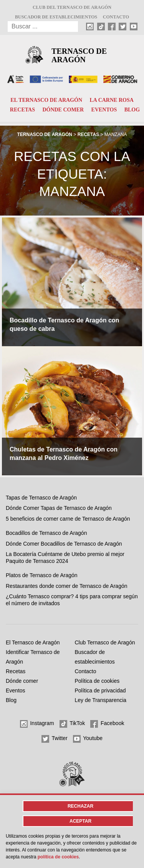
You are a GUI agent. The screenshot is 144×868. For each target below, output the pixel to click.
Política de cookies (97, 681)
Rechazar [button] (80, 806)
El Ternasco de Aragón (46, 100)
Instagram (37, 724)
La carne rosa (111, 100)
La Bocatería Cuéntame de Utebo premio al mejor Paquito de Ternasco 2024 (65, 558)
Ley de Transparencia (101, 700)
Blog (132, 110)
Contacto (116, 17)
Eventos (104, 110)
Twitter (55, 739)
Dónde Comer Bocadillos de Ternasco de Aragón (64, 544)
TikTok (72, 724)
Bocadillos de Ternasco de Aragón (46, 533)
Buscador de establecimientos (56, 17)
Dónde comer (63, 110)
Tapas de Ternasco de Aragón (41, 498)
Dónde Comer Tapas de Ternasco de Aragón (59, 508)
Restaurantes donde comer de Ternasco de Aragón (67, 586)
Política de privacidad (100, 690)
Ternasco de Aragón (79, 55)
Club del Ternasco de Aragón (72, 7)
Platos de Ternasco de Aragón (42, 575)
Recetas (22, 110)
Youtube (88, 739)
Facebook (107, 724)
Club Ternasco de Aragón (105, 642)
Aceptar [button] (80, 821)
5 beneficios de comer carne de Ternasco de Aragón (68, 519)
